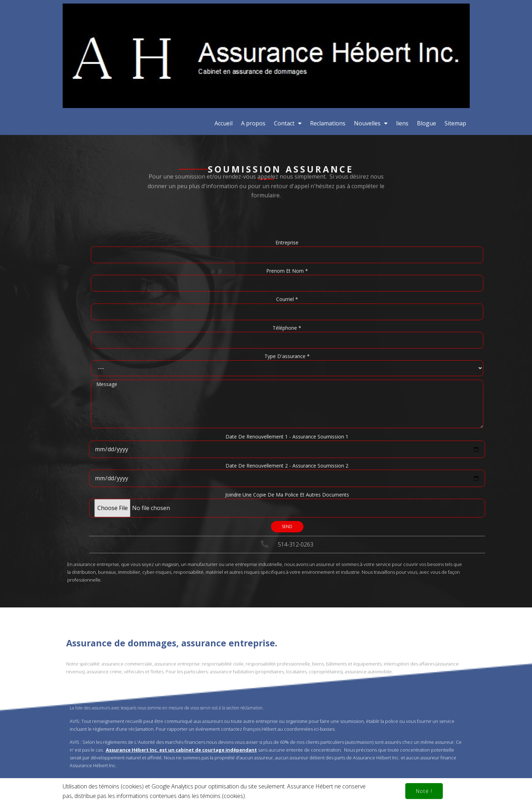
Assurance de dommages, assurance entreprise (171, 546)
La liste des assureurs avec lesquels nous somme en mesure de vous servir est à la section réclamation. (167, 611)
